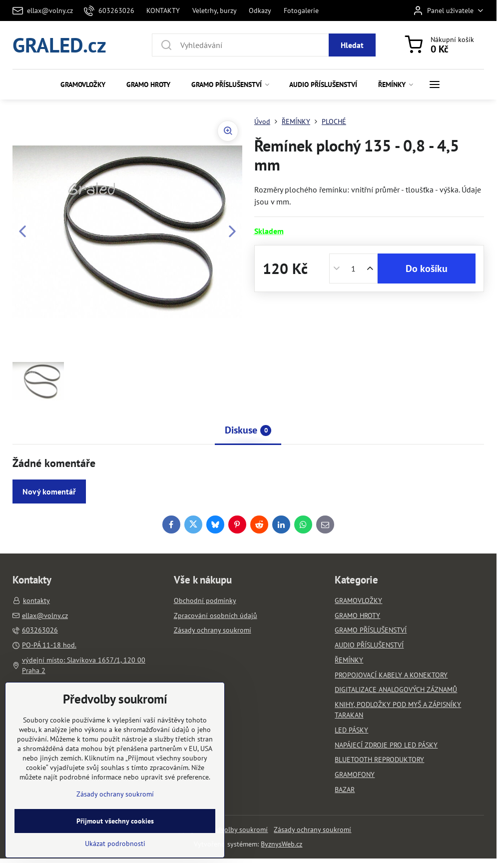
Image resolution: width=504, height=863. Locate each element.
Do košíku (427, 268)
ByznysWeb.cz (281, 844)
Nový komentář (49, 491)
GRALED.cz (59, 45)
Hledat (352, 45)
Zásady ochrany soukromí (312, 829)
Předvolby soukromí (237, 829)
